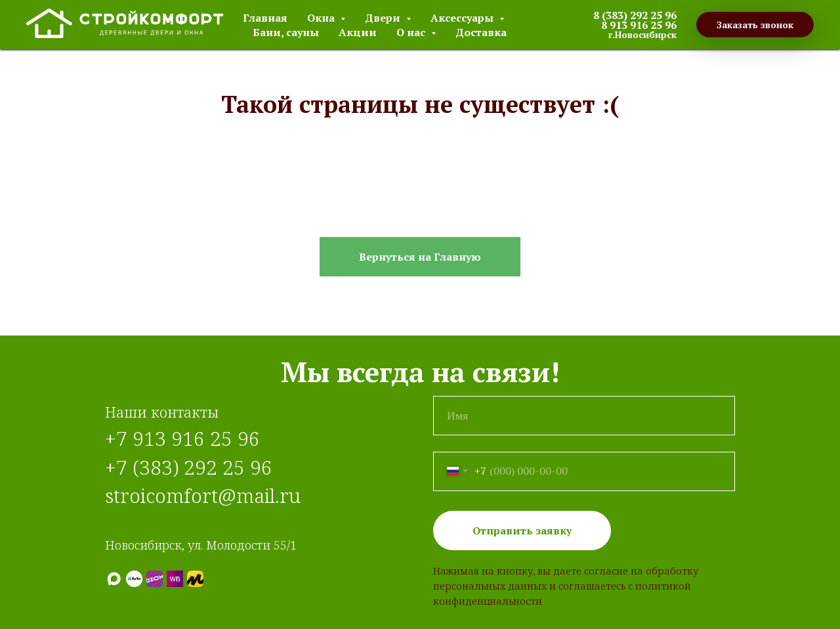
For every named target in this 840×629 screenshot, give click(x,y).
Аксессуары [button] (463, 18)
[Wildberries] (175, 579)
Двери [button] (384, 18)
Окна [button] (322, 18)
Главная (265, 18)
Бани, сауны (286, 32)
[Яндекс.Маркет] (195, 579)
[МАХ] (114, 579)
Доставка (481, 32)
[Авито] (134, 579)
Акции (358, 32)
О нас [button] (412, 32)
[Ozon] (155, 579)
